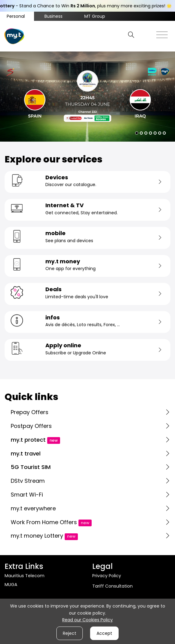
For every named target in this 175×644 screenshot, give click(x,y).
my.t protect (35, 440)
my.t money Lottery (44, 536)
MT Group (95, 16)
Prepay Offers (30, 412)
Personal (16, 16)
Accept (104, 633)
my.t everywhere (33, 508)
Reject (70, 633)
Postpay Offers (31, 426)
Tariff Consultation (112, 586)
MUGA (11, 585)
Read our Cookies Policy (87, 620)
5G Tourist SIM (31, 467)
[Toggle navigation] (162, 33)
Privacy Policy (107, 576)
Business (53, 16)
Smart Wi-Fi (27, 495)
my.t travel (26, 453)
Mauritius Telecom (25, 576)
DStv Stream (28, 481)
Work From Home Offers (51, 522)
